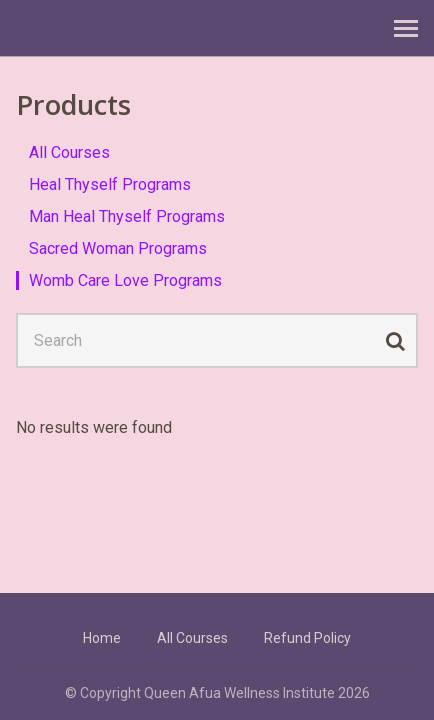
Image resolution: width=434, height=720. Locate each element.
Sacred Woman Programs (118, 248)
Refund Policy (307, 638)
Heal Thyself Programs (110, 184)
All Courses (69, 152)
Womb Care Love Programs (125, 280)
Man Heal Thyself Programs (127, 216)
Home (102, 638)
